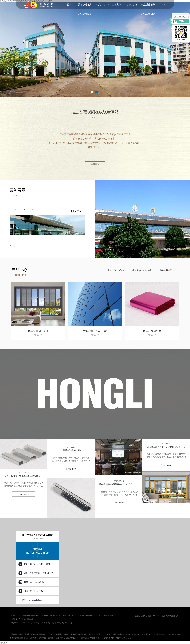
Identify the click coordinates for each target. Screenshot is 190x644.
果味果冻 (138, 634)
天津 (46, 623)
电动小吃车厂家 (57, 638)
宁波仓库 (46, 638)
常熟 (58, 623)
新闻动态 (132, 5)
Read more (24, 494)
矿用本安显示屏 (125, 638)
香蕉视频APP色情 (116, 270)
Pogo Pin (77, 638)
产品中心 (101, 5)
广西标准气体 (122, 634)
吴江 (50, 623)
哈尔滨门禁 (68, 638)
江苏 (70, 623)
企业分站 (138, 616)
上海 (37, 623)
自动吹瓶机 (166, 634)
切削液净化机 (148, 634)
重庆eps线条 (32, 634)
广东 (33, 623)
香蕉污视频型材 (167, 270)
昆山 (54, 623)
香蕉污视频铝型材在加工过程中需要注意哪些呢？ (24, 476)
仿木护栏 (157, 634)
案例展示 (36, 78)
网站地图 (147, 616)
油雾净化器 (24, 638)
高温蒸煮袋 (175, 634)
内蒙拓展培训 (43, 634)
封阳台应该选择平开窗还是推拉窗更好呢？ (166, 447)
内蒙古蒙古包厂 (36, 638)
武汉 (41, 623)
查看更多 (95, 164)
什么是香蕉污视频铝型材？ (71, 450)
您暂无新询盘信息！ (170, 616)
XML (159, 616)
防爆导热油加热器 (109, 634)
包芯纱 (65, 634)
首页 (69, 5)
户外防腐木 (73, 634)
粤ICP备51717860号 (27, 619)
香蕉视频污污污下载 (142, 270)
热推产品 (15, 623)
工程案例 (117, 5)
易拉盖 (131, 634)
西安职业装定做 (95, 638)
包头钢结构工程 (85, 634)
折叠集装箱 (14, 638)
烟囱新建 (84, 638)
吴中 (66, 623)
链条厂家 (23, 634)
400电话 (105, 638)
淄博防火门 (113, 638)
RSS (154, 616)
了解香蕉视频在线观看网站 (22, 80)
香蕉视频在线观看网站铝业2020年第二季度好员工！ (119, 484)
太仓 (62, 623)
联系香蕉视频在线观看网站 (148, 6)
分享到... (182, 21)
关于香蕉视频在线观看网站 (85, 6)
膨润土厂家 (96, 634)
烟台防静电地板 (56, 634)
